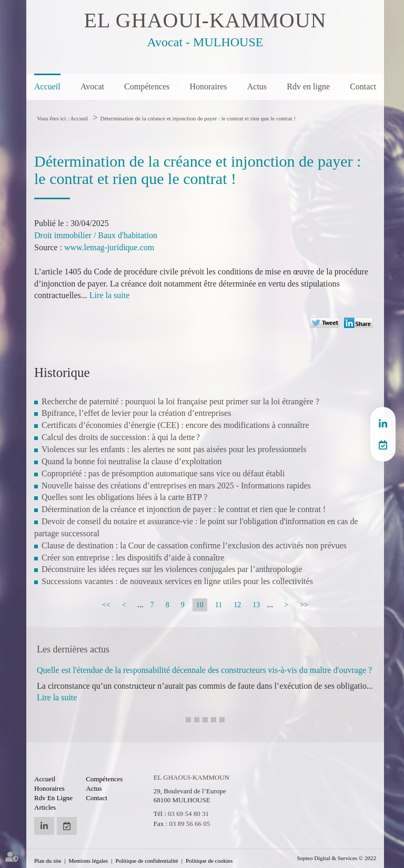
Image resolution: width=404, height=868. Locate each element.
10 (200, 605)
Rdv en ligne (308, 86)
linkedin (383, 424)
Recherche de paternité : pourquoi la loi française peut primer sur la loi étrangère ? (180, 401)
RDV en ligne (383, 445)
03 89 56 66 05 (189, 824)
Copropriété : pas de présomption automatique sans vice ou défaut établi (163, 473)
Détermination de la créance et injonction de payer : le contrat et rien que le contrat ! (198, 118)
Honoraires (208, 86)
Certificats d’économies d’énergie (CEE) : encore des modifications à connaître (175, 425)
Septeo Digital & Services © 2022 (337, 858)
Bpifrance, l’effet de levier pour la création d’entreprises (136, 413)
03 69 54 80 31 (188, 814)
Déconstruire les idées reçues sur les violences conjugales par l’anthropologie (172, 569)
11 (219, 605)
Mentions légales (89, 861)
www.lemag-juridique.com (109, 247)
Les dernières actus (73, 649)
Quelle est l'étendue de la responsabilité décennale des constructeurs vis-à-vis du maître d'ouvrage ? (204, 670)
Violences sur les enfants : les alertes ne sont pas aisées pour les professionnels (174, 449)
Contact (363, 86)
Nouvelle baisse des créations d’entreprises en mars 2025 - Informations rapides (176, 486)
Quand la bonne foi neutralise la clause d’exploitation (132, 461)
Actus (257, 86)
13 (256, 605)
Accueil (47, 86)
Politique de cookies (209, 861)
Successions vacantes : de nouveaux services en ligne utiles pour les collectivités (177, 581)
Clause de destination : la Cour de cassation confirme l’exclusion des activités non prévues (194, 545)
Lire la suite (109, 295)
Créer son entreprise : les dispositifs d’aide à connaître (133, 558)
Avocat (92, 86)
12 (237, 605)
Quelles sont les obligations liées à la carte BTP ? (124, 497)
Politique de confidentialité (147, 861)
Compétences (147, 86)
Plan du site (48, 861)
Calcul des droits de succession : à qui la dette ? (121, 437)
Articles (45, 807)
